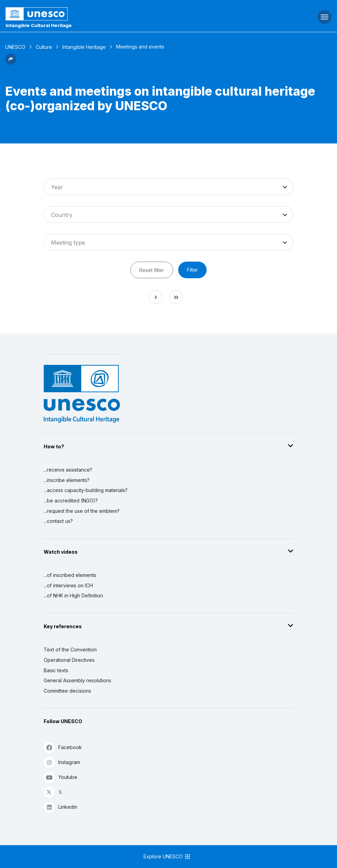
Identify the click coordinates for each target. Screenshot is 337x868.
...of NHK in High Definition (73, 595)
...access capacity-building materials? (86, 490)
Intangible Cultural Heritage (39, 25)
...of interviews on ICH (68, 585)
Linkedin (61, 807)
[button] (11, 63)
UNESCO (15, 47)
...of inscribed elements (70, 575)
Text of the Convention (70, 650)
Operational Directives (69, 660)
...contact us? (58, 521)
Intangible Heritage (84, 47)
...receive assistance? (68, 470)
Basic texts (56, 670)
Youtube (61, 777)
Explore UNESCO (167, 857)
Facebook (63, 747)
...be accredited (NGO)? (71, 501)
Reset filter (152, 270)
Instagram (62, 762)
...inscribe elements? (67, 480)
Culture (44, 47)
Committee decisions (67, 691)
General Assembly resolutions (77, 680)
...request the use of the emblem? (82, 511)
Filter (192, 270)
